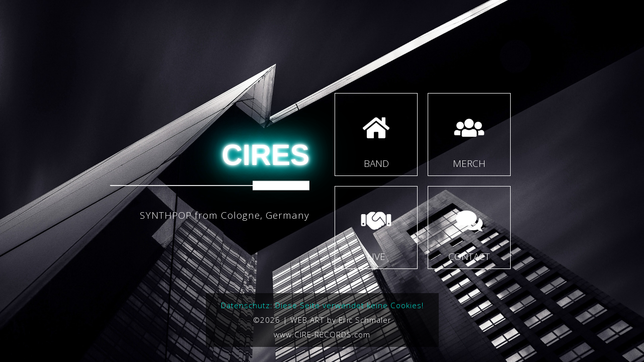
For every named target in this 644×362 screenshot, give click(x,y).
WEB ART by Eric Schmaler (341, 320)
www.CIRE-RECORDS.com (322, 334)
